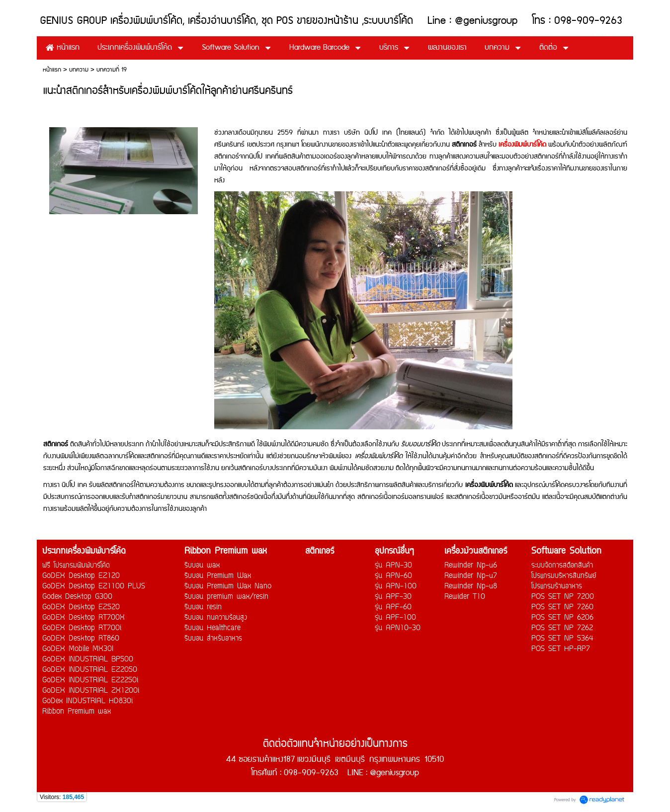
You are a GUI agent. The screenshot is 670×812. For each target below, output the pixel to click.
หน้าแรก (52, 70)
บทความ (79, 70)
